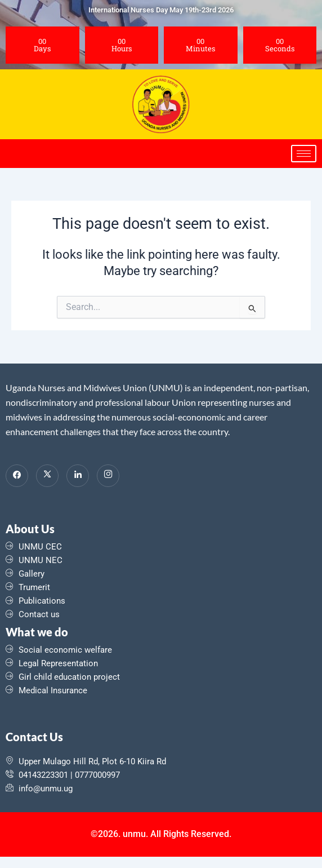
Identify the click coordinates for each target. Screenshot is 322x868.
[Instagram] (108, 476)
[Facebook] (17, 476)
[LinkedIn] (78, 476)
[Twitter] (47, 476)
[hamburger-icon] (304, 154)
